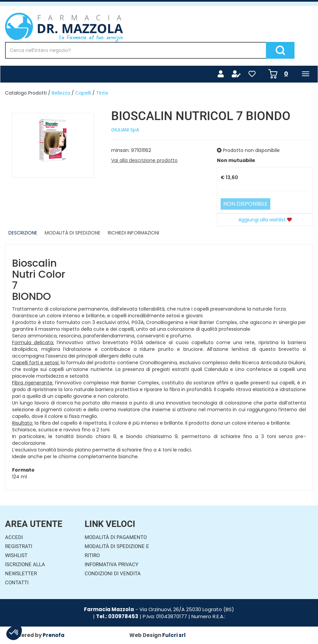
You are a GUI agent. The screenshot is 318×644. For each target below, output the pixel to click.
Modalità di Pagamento (116, 537)
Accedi (14, 537)
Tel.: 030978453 (117, 616)
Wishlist (16, 555)
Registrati (19, 546)
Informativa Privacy (111, 565)
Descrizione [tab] (23, 233)
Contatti (17, 583)
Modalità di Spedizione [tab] (73, 233)
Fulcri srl (174, 635)
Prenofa (54, 635)
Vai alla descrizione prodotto (144, 160)
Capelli (83, 93)
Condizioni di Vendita (113, 574)
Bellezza (61, 93)
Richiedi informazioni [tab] (133, 233)
